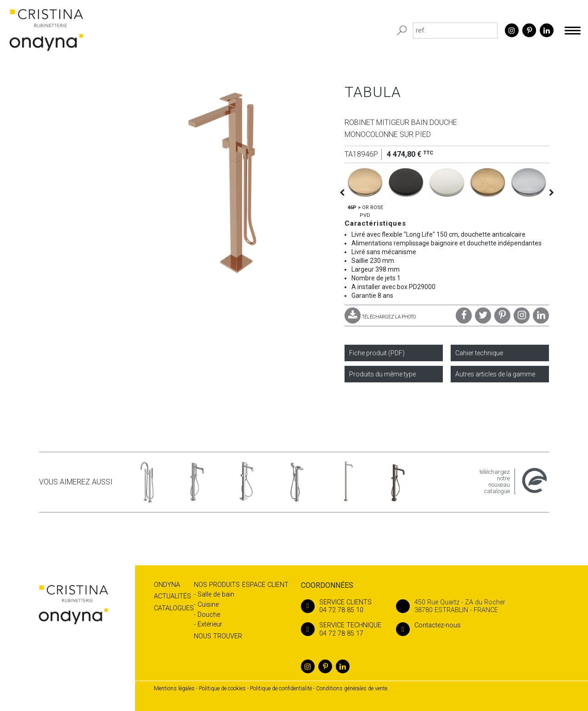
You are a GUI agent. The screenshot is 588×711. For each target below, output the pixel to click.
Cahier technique (479, 353)
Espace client (265, 585)
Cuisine (208, 605)
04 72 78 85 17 (341, 629)
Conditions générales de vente (352, 688)
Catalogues (174, 608)
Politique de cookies (222, 688)
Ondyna (167, 585)
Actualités (172, 596)
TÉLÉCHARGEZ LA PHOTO (380, 317)
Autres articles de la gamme (495, 374)
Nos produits (217, 585)
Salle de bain (216, 594)
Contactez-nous (428, 625)
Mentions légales (174, 688)
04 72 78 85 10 (341, 606)
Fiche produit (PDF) (377, 353)
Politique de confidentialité (281, 688)
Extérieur (210, 624)
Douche (209, 615)
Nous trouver (218, 636)
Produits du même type (382, 374)
